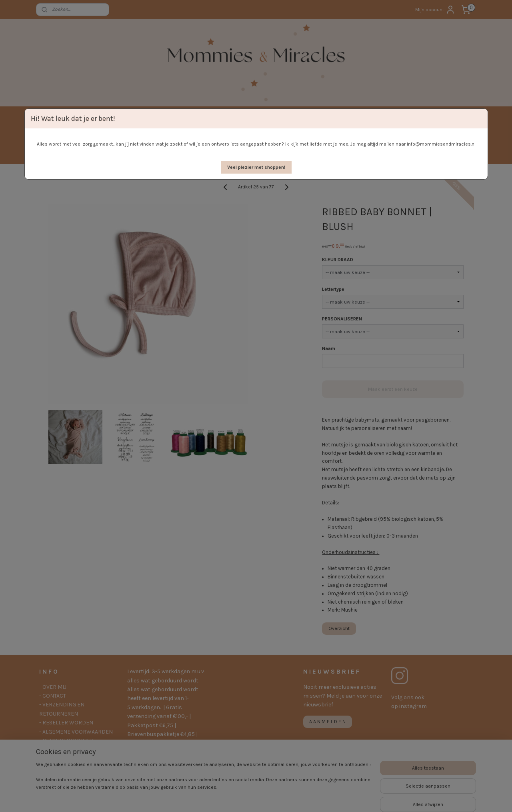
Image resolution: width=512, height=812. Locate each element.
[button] (256, 167)
